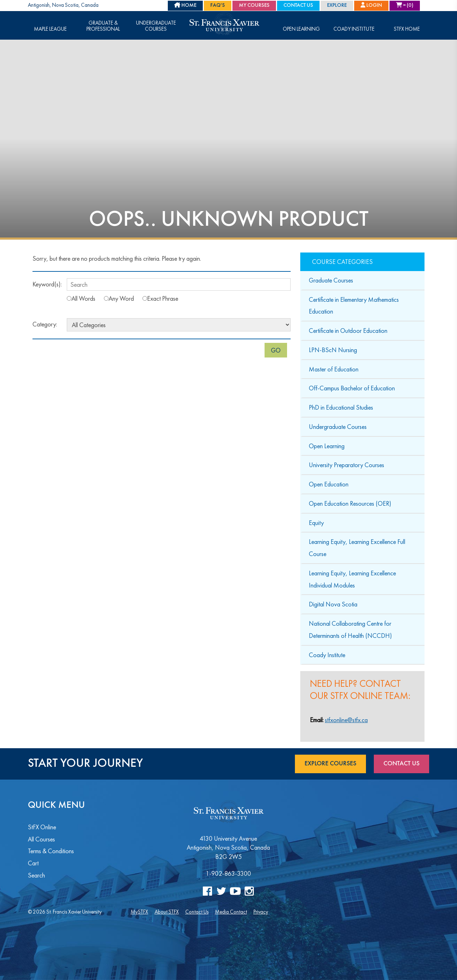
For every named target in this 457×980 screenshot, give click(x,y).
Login (371, 5)
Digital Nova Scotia (333, 604)
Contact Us (298, 6)
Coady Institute (354, 29)
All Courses (41, 839)
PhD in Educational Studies (341, 407)
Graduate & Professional (103, 26)
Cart (33, 863)
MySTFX (139, 912)
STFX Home (407, 29)
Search (36, 875)
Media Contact (231, 912)
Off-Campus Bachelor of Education (352, 388)
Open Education (329, 484)
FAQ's (218, 6)
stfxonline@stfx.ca (346, 720)
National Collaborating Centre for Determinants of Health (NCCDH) (350, 629)
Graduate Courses (331, 280)
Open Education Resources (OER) (350, 503)
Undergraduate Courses (156, 26)
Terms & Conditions (51, 851)
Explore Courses (330, 764)
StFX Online (42, 827)
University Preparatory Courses (346, 465)
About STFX (167, 912)
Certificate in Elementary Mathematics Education (354, 306)
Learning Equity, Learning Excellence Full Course (357, 548)
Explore (337, 6)
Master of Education (334, 369)
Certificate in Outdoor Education (348, 331)
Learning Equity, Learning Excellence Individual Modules (352, 579)
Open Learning (301, 29)
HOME (185, 5)
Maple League (50, 29)
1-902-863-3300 (228, 873)
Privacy (261, 912)
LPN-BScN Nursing (333, 350)
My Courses (254, 6)
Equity (316, 523)
